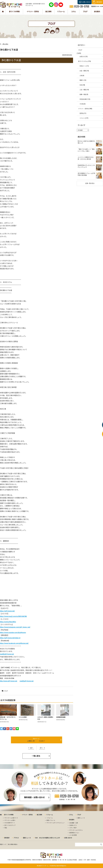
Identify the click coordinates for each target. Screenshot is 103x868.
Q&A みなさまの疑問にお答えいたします (48, 838)
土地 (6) (82, 76)
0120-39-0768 (69, 796)
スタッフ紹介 (73, 828)
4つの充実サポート (10, 823)
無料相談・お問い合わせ (34, 797)
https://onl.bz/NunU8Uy (8, 622)
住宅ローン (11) (84, 66)
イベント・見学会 (33, 12)
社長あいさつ (73, 825)
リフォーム (61, 12)
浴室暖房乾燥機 (61, 717)
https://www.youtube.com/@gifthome (13, 633)
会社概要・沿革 (74, 823)
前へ (32, 748)
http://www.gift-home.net (9, 681)
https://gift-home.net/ (7, 611)
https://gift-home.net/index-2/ (10, 638)
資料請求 (99, 2)
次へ (41, 748)
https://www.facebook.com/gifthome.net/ (14, 643)
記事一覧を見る (90, 183)
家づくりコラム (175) (85, 61)
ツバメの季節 (23, 717)
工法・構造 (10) (84, 90)
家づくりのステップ (10, 825)
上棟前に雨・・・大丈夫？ (36, 741)
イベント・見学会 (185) (85, 109)
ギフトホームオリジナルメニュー (56, 823)
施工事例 (48, 12)
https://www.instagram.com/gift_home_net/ (15, 627)
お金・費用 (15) (84, 71)
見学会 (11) (83, 113)
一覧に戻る (5, 44)
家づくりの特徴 (14, 12)
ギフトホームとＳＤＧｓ (76, 830)
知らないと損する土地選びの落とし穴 (86, 142)
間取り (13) (83, 80)
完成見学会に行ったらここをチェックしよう (86, 166)
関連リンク (3, 844)
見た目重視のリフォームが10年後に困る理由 (86, 174)
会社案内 (97, 12)
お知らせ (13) (84, 57)
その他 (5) (83, 104)
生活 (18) (82, 85)
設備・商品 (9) (84, 94)
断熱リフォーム (51, 820)
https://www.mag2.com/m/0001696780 (13, 616)
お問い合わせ (86, 2)
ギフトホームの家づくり (11, 818)
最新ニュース (81, 818)
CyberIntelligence (61, 866)
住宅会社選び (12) (85, 99)
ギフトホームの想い (10, 820)
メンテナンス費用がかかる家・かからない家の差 (86, 158)
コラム (74, 12)
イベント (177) (84, 118)
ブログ (85, 12)
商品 (6, 828)
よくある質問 (73, 835)
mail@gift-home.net (7, 654)
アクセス (16, 838)
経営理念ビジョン (74, 833)
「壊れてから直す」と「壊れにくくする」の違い (86, 150)
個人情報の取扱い (13, 844)
